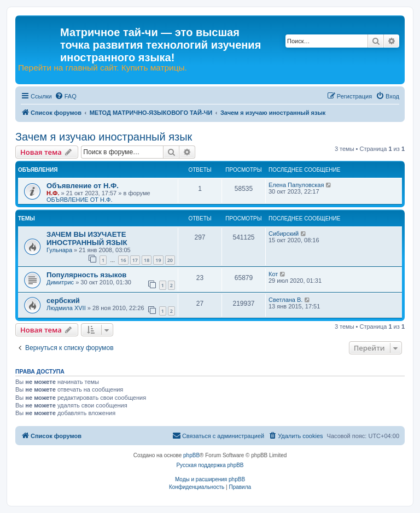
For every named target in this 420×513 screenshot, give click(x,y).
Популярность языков (86, 275)
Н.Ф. (53, 193)
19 (158, 260)
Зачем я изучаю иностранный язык (104, 137)
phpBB (191, 455)
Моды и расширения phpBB (210, 479)
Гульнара (59, 250)
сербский (63, 301)
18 (147, 260)
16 (123, 260)
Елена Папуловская (296, 185)
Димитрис (60, 282)
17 (135, 260)
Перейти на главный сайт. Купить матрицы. (103, 68)
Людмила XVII (66, 308)
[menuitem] (66, 96)
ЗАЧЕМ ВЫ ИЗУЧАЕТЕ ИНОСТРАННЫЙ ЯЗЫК (87, 238)
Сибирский (284, 234)
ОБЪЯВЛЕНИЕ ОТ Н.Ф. (79, 200)
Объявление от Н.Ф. (83, 186)
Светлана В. (285, 300)
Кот (273, 274)
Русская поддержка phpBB (210, 465)
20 (170, 260)
